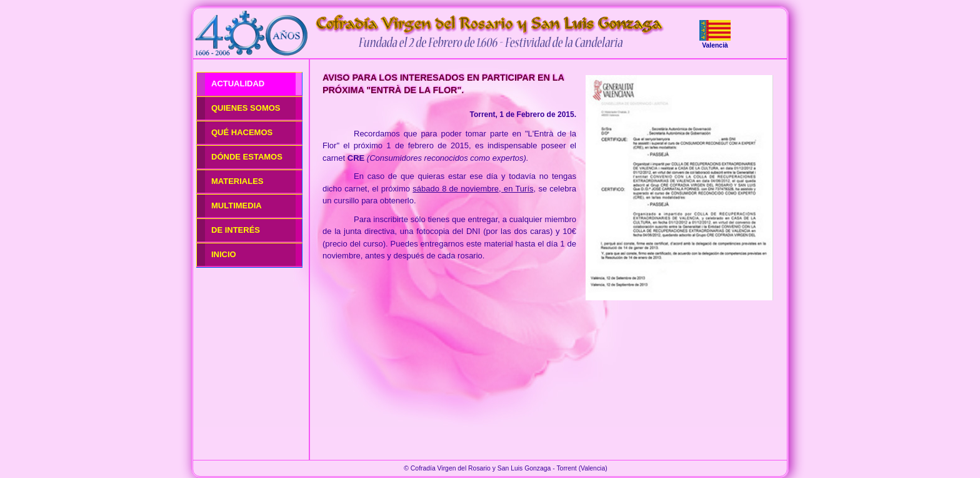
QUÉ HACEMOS (242, 132)
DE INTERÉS (236, 230)
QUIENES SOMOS (246, 108)
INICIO (224, 254)
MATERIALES (237, 181)
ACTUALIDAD (238, 84)
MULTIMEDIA (237, 206)
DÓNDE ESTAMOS (247, 157)
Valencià (715, 45)
